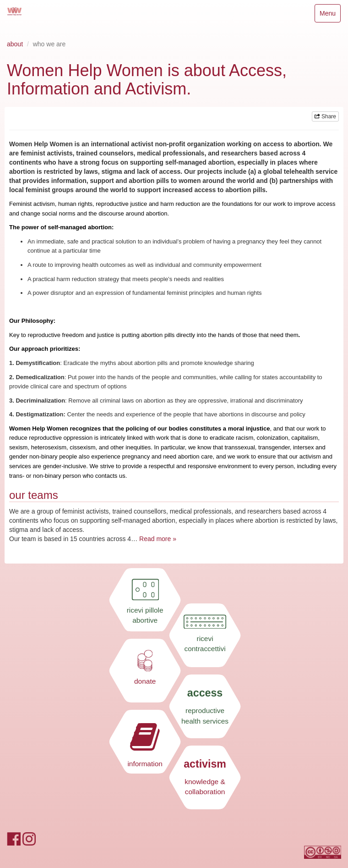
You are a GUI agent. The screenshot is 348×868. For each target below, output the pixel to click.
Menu (330, 15)
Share (325, 116)
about (15, 44)
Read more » (158, 539)
